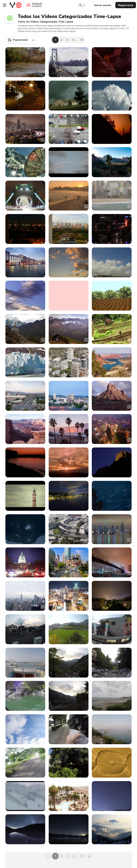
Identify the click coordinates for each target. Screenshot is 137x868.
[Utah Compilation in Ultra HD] (112, 62)
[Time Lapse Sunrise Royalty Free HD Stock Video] (25, 462)
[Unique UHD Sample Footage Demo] (112, 162)
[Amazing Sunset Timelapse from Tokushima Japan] (25, 629)
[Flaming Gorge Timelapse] (112, 362)
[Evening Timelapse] (25, 229)
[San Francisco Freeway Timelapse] (69, 529)
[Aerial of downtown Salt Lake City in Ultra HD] (69, 362)
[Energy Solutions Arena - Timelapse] (25, 396)
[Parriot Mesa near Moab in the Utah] (112, 396)
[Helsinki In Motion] (69, 162)
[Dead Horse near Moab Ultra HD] (25, 429)
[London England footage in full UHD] (25, 196)
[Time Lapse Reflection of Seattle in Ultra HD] (112, 529)
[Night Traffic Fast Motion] (25, 96)
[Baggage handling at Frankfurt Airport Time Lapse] (25, 729)
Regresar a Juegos (37, 5)
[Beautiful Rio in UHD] (112, 196)
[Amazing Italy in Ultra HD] (25, 262)
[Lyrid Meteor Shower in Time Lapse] (112, 796)
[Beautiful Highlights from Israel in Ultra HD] (112, 296)
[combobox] (21, 40)
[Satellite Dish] (25, 162)
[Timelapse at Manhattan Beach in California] (69, 429)
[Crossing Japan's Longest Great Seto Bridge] (69, 629)
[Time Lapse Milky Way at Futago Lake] (25, 829)
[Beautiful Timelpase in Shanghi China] (69, 562)
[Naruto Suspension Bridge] (112, 729)
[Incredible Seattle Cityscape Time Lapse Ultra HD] (25, 129)
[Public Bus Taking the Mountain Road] (112, 629)
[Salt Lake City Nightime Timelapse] (69, 396)
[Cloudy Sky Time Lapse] (69, 296)
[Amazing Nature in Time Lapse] (112, 829)
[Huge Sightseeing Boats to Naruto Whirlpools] (25, 663)
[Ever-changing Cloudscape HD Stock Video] (69, 496)
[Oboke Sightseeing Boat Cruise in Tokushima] (25, 696)
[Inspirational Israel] (25, 62)
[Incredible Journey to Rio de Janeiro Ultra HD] (69, 196)
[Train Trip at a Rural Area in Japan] (69, 763)
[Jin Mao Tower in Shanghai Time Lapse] (112, 429)
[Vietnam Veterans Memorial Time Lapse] (112, 129)
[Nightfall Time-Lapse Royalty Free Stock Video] (69, 462)
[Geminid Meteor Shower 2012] (69, 829)
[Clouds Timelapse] (69, 262)
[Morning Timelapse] (69, 229)
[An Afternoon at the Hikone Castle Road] (69, 729)
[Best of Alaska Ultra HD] (25, 362)
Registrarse (126, 5)
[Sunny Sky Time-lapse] (25, 296)
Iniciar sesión (103, 5)
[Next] (89, 856)
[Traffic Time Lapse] (69, 129)
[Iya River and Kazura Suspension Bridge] (112, 663)
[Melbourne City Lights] (112, 229)
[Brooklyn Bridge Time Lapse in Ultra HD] (112, 562)
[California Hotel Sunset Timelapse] (69, 796)
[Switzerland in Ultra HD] (69, 329)
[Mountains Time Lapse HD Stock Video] (112, 462)
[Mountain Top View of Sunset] (69, 663)
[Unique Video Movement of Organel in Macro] (112, 763)
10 (82, 40)
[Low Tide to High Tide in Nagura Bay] (112, 696)
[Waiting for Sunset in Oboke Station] (69, 696)
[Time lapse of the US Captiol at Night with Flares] (25, 562)
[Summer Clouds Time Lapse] (112, 262)
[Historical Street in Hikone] (25, 763)
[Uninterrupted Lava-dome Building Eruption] (25, 796)
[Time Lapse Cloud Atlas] (112, 96)
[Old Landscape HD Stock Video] (25, 496)
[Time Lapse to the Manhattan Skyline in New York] (25, 596)
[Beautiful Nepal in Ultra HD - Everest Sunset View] (25, 329)
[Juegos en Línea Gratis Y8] (16, 5)
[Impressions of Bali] (112, 329)
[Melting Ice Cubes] (25, 529)
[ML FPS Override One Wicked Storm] (69, 96)
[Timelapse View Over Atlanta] (69, 596)
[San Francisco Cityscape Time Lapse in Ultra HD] (69, 62)
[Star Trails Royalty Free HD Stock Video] (112, 496)
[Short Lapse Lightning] (112, 596)
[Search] (80, 5)
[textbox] (21, 40)
